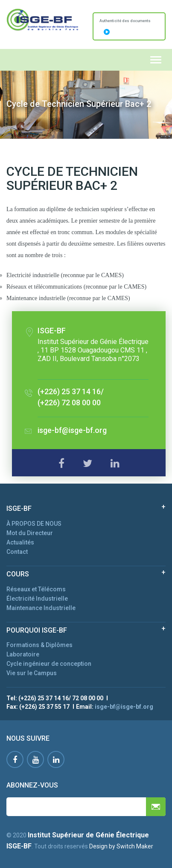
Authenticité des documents (125, 27)
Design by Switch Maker (121, 846)
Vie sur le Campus (32, 673)
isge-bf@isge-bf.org (72, 430)
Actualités (20, 542)
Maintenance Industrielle (41, 608)
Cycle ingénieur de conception (49, 664)
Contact (17, 552)
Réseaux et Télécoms (36, 589)
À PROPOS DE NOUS (34, 524)
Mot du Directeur (30, 533)
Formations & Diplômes (39, 645)
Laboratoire (23, 654)
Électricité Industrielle (37, 599)
